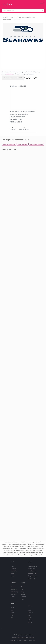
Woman (23, 594)
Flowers (30, 613)
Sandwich (13, 569)
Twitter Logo (32, 569)
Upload (42, 3)
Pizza (12, 566)
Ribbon (30, 620)
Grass (12, 613)
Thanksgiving (14, 592)
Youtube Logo (32, 571)
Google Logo (32, 578)
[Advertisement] (23, 55)
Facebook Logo (32, 573)
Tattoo (30, 622)
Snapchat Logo (32, 576)
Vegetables (14, 571)
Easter (12, 597)
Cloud (12, 608)
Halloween (14, 589)
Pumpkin (13, 576)
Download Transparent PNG (13, 78)
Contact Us (19, 640)
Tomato (13, 573)
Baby (23, 592)
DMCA (26, 640)
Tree (12, 618)
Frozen (23, 587)
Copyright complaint (31, 78)
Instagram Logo (32, 566)
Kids (22, 599)
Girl (22, 589)
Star (12, 615)
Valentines (14, 594)
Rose (30, 615)
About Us (13, 640)
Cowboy (23, 597)
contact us (10, 74)
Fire (12, 610)
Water (30, 618)
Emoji (30, 610)
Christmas (14, 587)
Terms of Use (32, 640)
